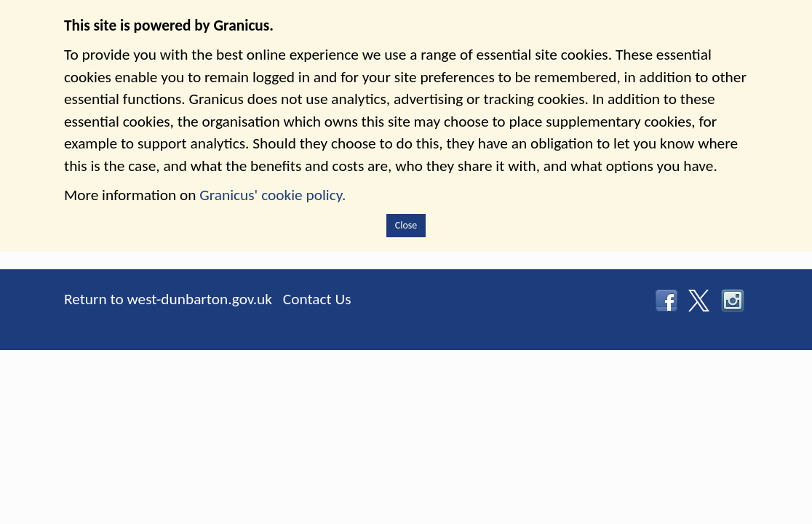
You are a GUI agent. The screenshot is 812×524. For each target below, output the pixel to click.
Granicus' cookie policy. (272, 195)
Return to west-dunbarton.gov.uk (168, 299)
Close (406, 225)
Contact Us (317, 299)
